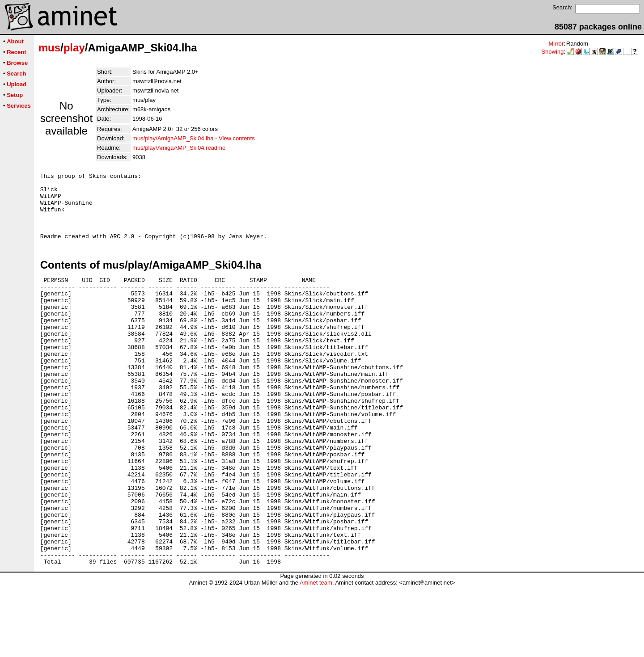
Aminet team (316, 654)
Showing (553, 52)
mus (49, 48)
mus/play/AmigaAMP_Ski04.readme (179, 148)
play (74, 48)
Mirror (556, 44)
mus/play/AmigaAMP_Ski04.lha (173, 138)
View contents (237, 138)
